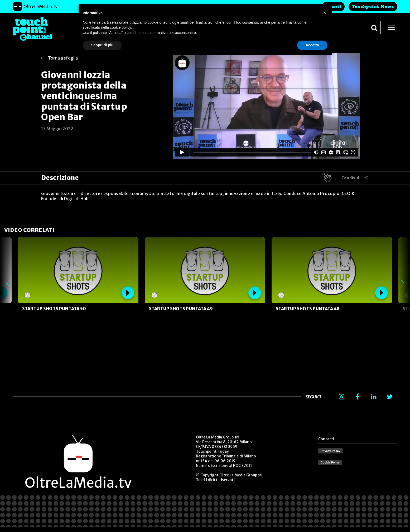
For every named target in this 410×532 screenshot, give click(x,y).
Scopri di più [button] (102, 45)
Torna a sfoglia (63, 58)
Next (403, 284)
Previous (7, 284)
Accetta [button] (312, 45)
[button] (325, 13)
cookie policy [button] (120, 27)
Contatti (326, 439)
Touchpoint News (373, 7)
